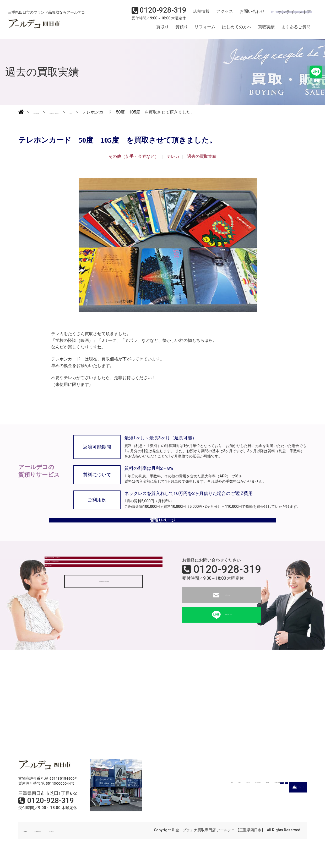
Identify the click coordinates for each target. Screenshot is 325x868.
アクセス (221, 15)
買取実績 (266, 30)
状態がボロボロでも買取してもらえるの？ (88, 576)
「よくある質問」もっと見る (104, 626)
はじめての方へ (237, 30)
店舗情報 (199, 15)
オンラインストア (288, 15)
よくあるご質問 (296, 30)
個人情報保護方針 (61, 844)
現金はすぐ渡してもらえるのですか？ (84, 591)
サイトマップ (94, 844)
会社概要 (31, 844)
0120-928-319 (227, 583)
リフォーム (205, 30)
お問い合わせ (248, 15)
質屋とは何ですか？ (67, 605)
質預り (182, 30)
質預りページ (162, 529)
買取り (162, 30)
